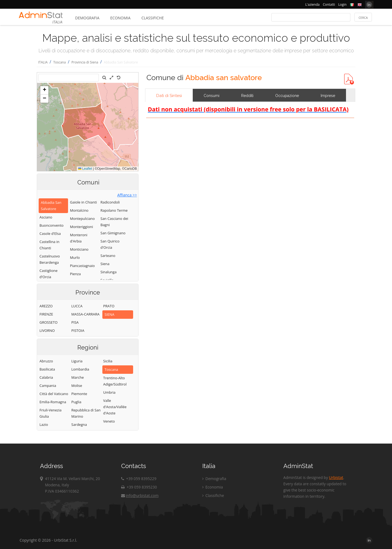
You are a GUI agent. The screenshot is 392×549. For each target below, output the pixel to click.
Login (342, 4)
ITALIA (43, 62)
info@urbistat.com (140, 495)
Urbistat (336, 477)
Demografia (87, 18)
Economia (120, 18)
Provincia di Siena (85, 62)
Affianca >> (127, 195)
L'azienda (313, 4)
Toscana (60, 62)
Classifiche (152, 18)
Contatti (329, 4)
